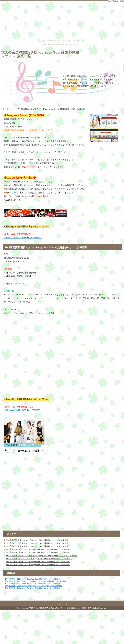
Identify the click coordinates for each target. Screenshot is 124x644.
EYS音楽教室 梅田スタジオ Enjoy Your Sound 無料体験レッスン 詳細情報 (38, 562)
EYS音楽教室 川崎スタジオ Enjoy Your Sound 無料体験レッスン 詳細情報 (38, 552)
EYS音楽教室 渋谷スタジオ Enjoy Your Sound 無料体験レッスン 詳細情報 (37, 546)
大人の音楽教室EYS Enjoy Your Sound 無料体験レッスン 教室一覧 (40, 54)
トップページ (9, 109)
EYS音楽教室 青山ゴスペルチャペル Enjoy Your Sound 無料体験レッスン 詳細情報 (42, 556)
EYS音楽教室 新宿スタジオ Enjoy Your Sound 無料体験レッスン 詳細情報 (37, 543)
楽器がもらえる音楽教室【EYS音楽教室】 (23, 237)
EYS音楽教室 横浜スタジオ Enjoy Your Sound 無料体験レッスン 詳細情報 (38, 549)
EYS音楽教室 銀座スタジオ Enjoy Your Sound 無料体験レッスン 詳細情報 (37, 540)
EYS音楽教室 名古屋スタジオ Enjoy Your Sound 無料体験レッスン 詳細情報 (39, 559)
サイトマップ (62, 604)
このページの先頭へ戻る (115, 599)
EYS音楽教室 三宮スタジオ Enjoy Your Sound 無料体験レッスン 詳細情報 (38, 565)
